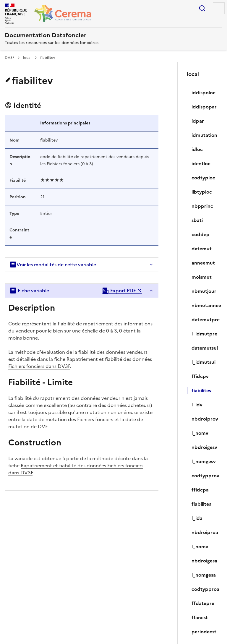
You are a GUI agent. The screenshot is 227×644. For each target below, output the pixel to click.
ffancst (200, 617)
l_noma (200, 546)
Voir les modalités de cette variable (53, 265)
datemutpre (205, 319)
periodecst (204, 632)
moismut (202, 277)
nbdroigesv (204, 447)
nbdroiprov (205, 419)
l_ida (197, 518)
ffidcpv (200, 376)
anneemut (203, 263)
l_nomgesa (204, 575)
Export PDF (119, 291)
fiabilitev (202, 390)
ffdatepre (203, 603)
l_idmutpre (204, 334)
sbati (197, 220)
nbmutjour (204, 291)
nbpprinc (202, 206)
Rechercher (202, 8)
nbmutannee (205, 305)
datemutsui (205, 348)
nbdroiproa (205, 532)
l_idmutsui (204, 362)
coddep (201, 234)
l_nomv (200, 433)
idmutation (204, 135)
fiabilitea (202, 504)
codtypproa (205, 589)
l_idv (197, 405)
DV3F (9, 58)
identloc (201, 163)
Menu (219, 8)
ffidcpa (200, 490)
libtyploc (202, 192)
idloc (197, 149)
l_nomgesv (204, 461)
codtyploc (203, 178)
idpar (198, 121)
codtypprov (205, 476)
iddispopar (204, 107)
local (27, 58)
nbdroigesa (204, 561)
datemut (202, 249)
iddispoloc (204, 93)
